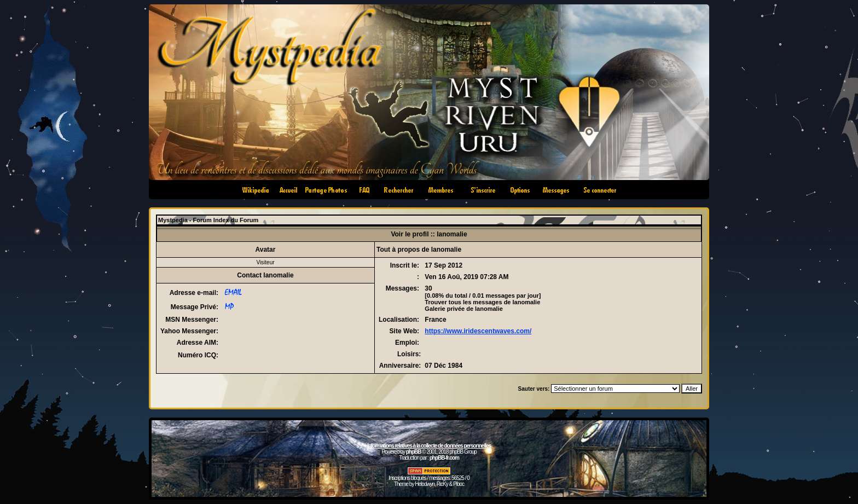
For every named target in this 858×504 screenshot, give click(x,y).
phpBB (414, 452)
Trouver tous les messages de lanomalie (482, 302)
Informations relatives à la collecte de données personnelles (429, 446)
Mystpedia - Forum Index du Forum (208, 220)
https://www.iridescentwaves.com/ (478, 331)
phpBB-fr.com (444, 458)
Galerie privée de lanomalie (463, 309)
